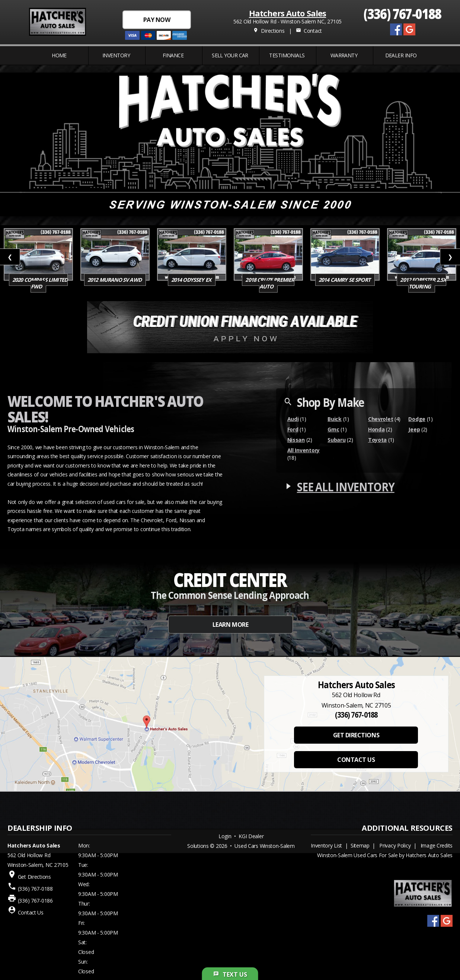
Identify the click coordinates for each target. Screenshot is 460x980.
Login (225, 836)
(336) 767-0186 (35, 901)
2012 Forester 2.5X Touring (423, 283)
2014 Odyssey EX (192, 280)
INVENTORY (116, 55)
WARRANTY (344, 55)
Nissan (296, 440)
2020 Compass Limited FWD (40, 283)
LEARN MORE (230, 625)
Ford (293, 429)
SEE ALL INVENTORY (345, 486)
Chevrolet (381, 419)
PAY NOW (157, 20)
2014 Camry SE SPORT (345, 280)
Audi (293, 419)
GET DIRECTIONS (356, 735)
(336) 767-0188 (402, 13)
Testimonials (287, 55)
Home (59, 55)
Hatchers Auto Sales (287, 13)
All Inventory (304, 450)
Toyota (377, 440)
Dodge (417, 419)
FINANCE (173, 55)
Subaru (336, 440)
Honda (376, 429)
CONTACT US (356, 760)
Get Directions (34, 877)
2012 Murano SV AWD (115, 280)
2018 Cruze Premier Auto (270, 283)
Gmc (333, 429)
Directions (269, 31)
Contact (309, 31)
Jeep (414, 429)
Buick (335, 419)
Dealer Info (401, 55)
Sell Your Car (230, 55)
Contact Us (31, 912)
